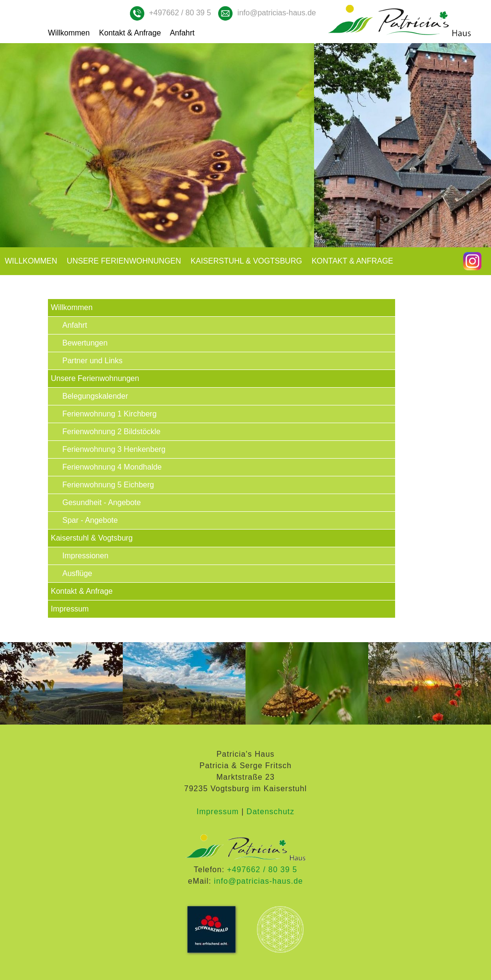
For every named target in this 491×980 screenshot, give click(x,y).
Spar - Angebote (90, 520)
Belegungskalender (95, 396)
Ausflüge (77, 573)
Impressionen (85, 556)
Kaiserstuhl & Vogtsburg (246, 261)
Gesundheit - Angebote (102, 502)
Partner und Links (92, 361)
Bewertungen (85, 343)
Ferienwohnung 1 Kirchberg (110, 414)
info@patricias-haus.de (277, 13)
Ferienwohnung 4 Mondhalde (112, 467)
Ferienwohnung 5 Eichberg (108, 485)
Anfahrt (182, 33)
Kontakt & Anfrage (130, 33)
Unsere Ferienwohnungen (124, 261)
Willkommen (69, 33)
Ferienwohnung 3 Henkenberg (114, 449)
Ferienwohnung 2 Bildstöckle (111, 432)
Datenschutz (270, 812)
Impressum (70, 609)
